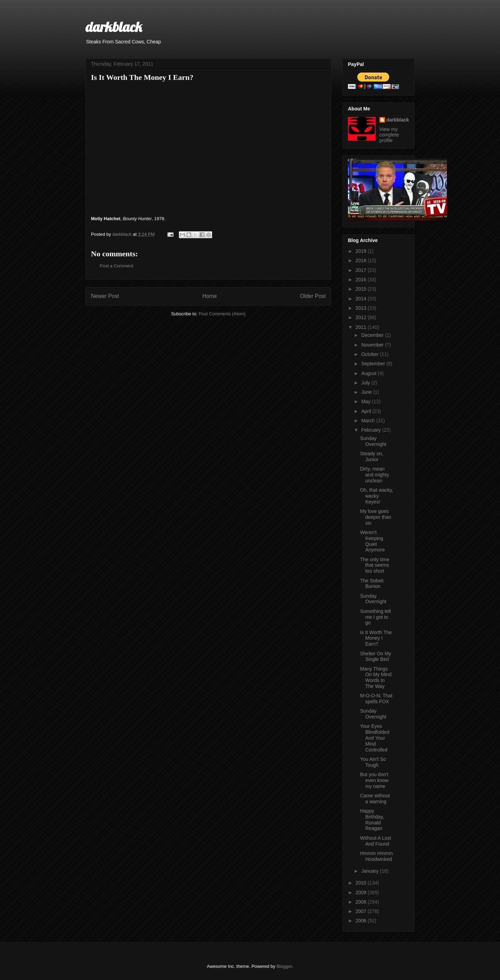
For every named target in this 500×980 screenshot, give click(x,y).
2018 (362, 260)
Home (210, 296)
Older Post (313, 296)
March (369, 421)
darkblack (114, 27)
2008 (362, 902)
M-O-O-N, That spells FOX (376, 699)
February (372, 430)
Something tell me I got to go (376, 617)
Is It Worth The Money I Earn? (376, 638)
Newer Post (105, 296)
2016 (362, 280)
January (370, 871)
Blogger (284, 966)
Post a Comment (116, 266)
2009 (362, 892)
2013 (362, 308)
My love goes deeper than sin (376, 517)
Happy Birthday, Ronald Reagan (372, 820)
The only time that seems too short (375, 565)
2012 (362, 317)
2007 (362, 911)
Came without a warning (375, 799)
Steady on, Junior (372, 456)
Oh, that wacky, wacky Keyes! (377, 496)
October (370, 354)
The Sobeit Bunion (372, 584)
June (367, 392)
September (374, 364)
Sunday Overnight (373, 441)
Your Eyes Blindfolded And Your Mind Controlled (375, 738)
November (373, 345)
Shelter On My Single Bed (376, 657)
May (366, 401)
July (366, 383)
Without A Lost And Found (376, 841)
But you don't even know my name (374, 780)
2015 (362, 289)
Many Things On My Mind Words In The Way (376, 678)
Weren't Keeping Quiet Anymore (372, 541)
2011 (362, 327)
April (367, 411)
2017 (362, 270)
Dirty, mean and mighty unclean (374, 475)
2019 (362, 251)
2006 (362, 921)
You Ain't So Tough (373, 762)
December (373, 335)
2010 (362, 883)
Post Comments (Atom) (222, 314)
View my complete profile (389, 135)
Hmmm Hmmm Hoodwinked (376, 856)
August (369, 373)
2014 (362, 299)
